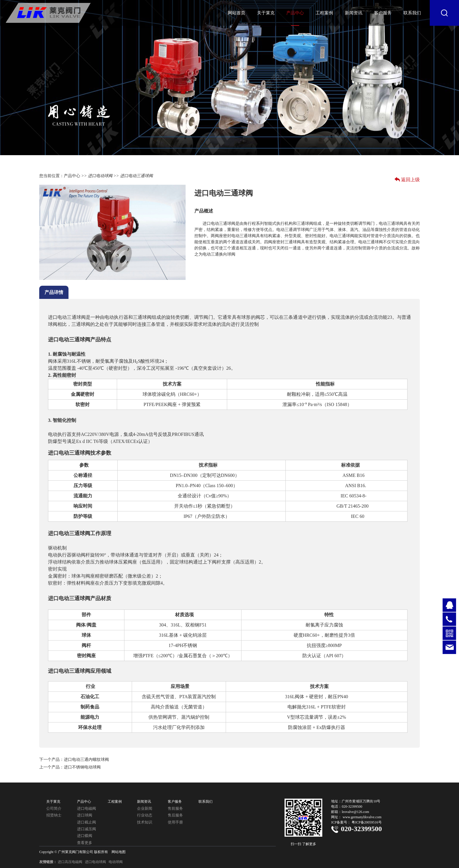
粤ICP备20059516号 (367, 822)
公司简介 (54, 808)
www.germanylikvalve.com (362, 817)
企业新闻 (145, 808)
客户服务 (383, 13)
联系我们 (412, 13)
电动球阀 (116, 862)
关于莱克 (266, 13)
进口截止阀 (87, 822)
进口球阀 (85, 815)
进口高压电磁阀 (70, 862)
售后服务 (175, 815)
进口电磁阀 (87, 808)
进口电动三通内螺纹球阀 (86, 760)
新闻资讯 (354, 13)
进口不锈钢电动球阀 (82, 767)
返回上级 (410, 180)
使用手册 (175, 822)
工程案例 (324, 13)
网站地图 (119, 852)
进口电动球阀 (100, 176)
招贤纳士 (54, 815)
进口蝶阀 (85, 836)
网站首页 (237, 13)
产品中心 (295, 13)
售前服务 (175, 808)
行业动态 (145, 815)
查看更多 (85, 843)
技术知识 (145, 822)
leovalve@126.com (355, 812)
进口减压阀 (87, 829)
